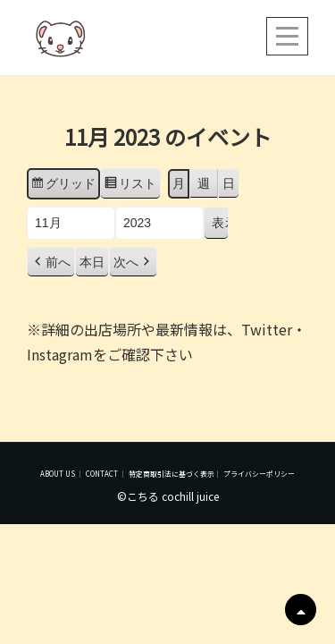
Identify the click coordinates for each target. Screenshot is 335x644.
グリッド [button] (63, 186)
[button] (51, 263)
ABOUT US (58, 474)
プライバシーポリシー (259, 474)
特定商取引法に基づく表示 (172, 474)
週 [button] (204, 183)
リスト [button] (130, 186)
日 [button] (229, 183)
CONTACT (102, 474)
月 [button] (179, 183)
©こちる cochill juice (168, 496)
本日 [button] (92, 262)
